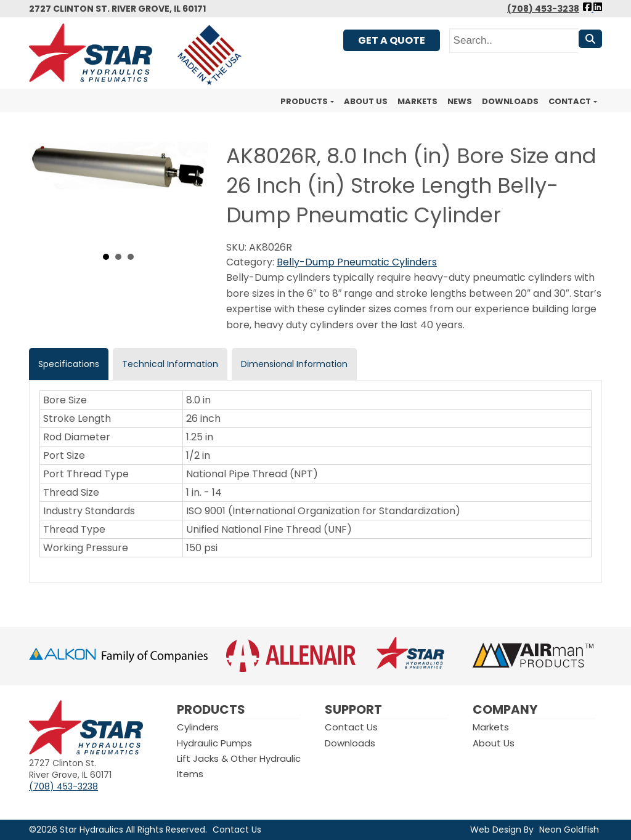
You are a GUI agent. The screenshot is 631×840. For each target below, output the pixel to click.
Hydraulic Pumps (214, 743)
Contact (570, 101)
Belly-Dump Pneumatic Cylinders (357, 262)
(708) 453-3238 (543, 9)
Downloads (510, 101)
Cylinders (198, 727)
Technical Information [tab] (170, 364)
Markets (417, 101)
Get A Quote (392, 40)
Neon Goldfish (569, 830)
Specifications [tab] (69, 364)
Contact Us (351, 727)
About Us (366, 101)
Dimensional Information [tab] (294, 364)
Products (304, 101)
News (460, 101)
